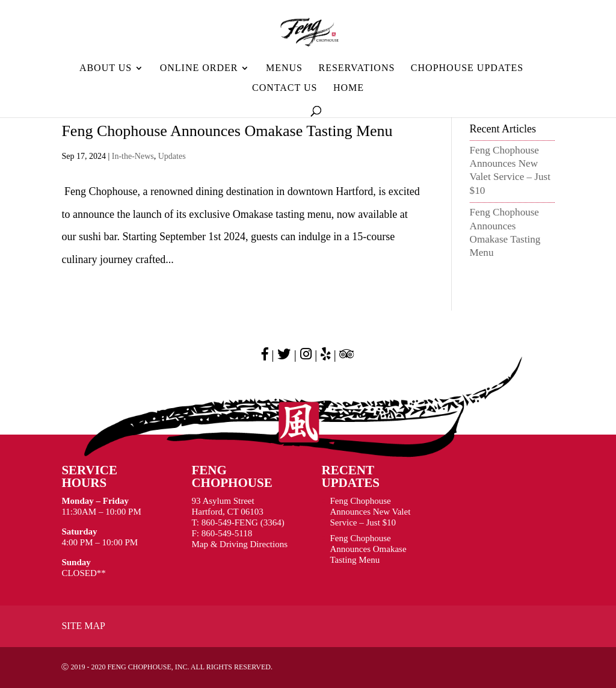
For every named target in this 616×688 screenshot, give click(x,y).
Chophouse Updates (467, 68)
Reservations (356, 68)
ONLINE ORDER (199, 68)
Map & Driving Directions (239, 544)
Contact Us (285, 88)
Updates (172, 156)
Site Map (83, 626)
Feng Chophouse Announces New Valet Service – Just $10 (371, 512)
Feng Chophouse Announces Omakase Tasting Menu (227, 131)
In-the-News (133, 156)
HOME (349, 88)
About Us (106, 68)
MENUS (284, 68)
